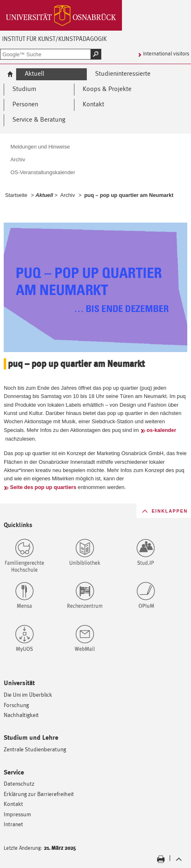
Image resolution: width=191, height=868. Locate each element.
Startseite (16, 195)
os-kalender (162, 430)
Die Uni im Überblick (28, 694)
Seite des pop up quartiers (43, 487)
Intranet (13, 824)
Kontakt (13, 804)
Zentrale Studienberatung (35, 749)
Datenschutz (19, 783)
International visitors (166, 54)
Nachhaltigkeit (21, 715)
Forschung (16, 705)
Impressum (17, 814)
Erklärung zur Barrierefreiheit (39, 794)
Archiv (68, 195)
